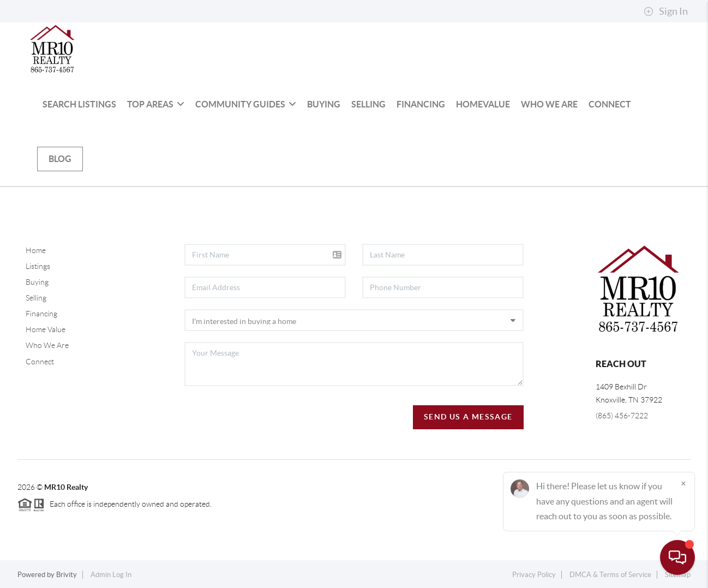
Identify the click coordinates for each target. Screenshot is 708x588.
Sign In (666, 11)
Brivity (67, 575)
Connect (610, 104)
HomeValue (483, 104)
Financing (421, 104)
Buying (324, 104)
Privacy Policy (534, 575)
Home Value (46, 329)
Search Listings (79, 104)
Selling (368, 104)
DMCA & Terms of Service (610, 575)
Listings (38, 266)
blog (60, 159)
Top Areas (156, 104)
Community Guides (246, 104)
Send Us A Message (468, 417)
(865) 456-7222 (622, 416)
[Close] (683, 483)
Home (36, 250)
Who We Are (549, 104)
